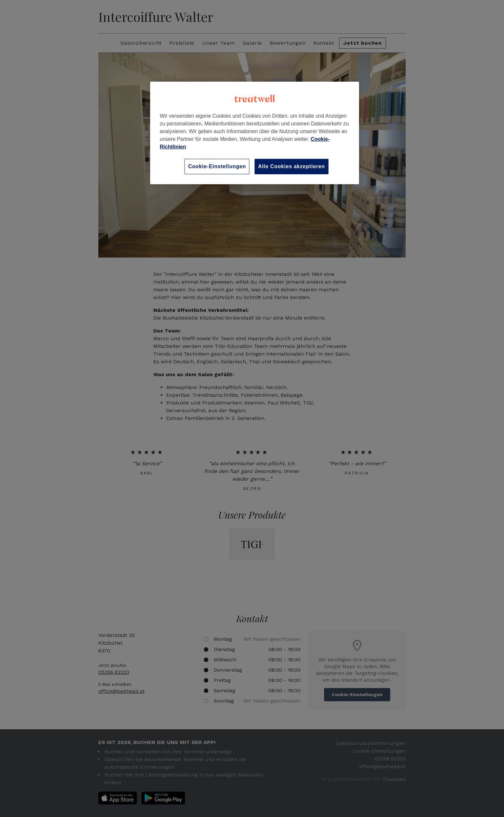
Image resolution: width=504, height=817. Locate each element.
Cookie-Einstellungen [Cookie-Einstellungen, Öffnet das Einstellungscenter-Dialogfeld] (217, 166)
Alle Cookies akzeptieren (292, 166)
